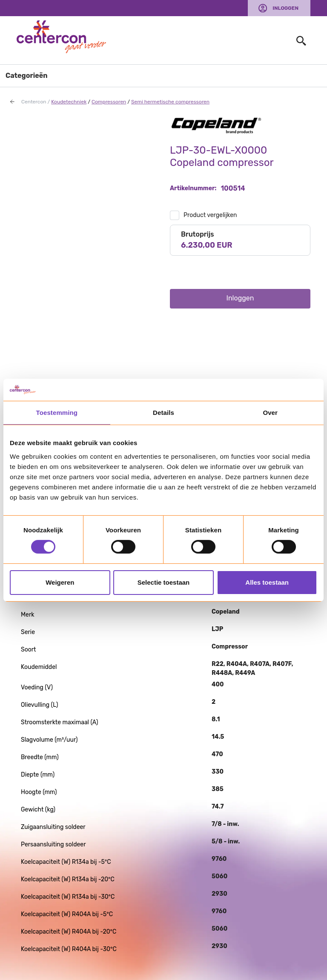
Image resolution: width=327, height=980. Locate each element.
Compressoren (109, 102)
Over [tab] (270, 413)
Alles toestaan (267, 582)
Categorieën (27, 76)
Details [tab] (163, 413)
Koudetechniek (69, 102)
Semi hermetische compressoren (170, 102)
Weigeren (60, 582)
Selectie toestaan (164, 582)
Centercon (34, 102)
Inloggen (285, 8)
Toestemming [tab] (57, 413)
